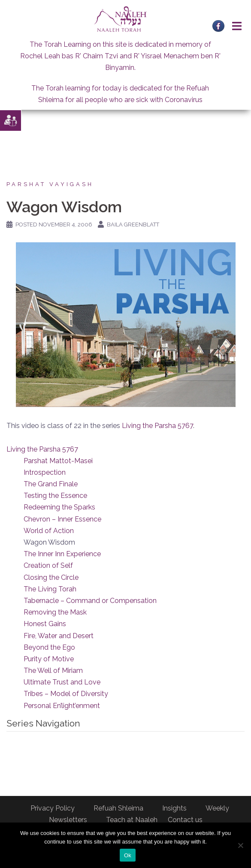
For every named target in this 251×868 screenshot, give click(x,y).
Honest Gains (45, 624)
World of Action (49, 531)
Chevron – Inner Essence (62, 519)
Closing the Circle (51, 577)
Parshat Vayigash (50, 184)
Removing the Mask (55, 612)
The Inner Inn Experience (62, 554)
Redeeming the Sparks (59, 507)
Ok (128, 855)
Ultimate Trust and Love (62, 682)
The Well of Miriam (53, 671)
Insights (174, 808)
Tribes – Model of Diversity (66, 694)
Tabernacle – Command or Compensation (90, 601)
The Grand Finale (51, 484)
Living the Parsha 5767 (157, 426)
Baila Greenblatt (133, 225)
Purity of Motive (49, 659)
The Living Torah (50, 589)
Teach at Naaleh (132, 820)
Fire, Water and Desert (59, 636)
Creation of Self (48, 565)
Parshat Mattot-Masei (58, 461)
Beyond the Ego (49, 647)
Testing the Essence (55, 496)
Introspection (45, 472)
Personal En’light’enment (62, 706)
